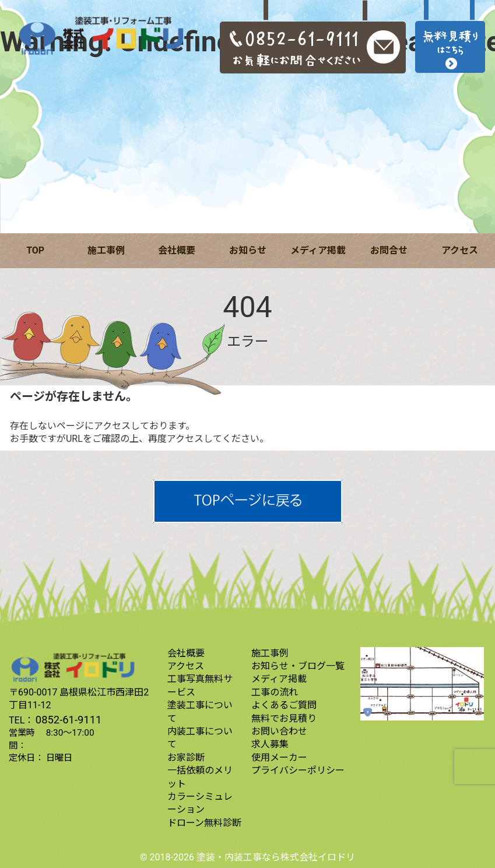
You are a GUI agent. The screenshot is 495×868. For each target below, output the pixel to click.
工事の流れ (275, 692)
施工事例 (106, 250)
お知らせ (248, 250)
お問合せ (389, 250)
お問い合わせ (279, 731)
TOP (35, 250)
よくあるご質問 (284, 705)
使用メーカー (279, 758)
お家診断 (186, 758)
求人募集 (270, 744)
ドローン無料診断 (204, 823)
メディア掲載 (318, 250)
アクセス (460, 250)
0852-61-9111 (69, 720)
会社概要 (177, 250)
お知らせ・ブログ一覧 (298, 666)
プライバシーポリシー (298, 770)
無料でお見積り (284, 718)
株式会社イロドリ (318, 857)
